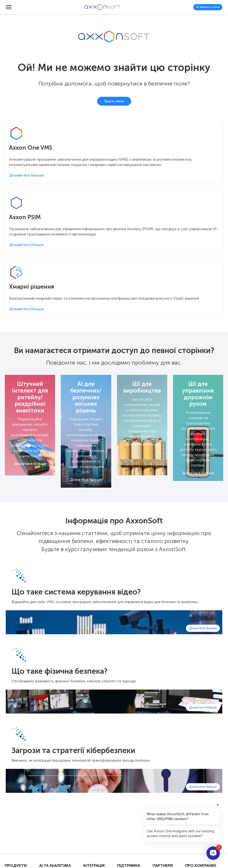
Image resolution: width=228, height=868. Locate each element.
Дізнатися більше (30, 464)
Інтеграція (94, 866)
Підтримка (129, 866)
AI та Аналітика (55, 866)
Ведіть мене (114, 101)
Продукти (16, 866)
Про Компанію (201, 866)
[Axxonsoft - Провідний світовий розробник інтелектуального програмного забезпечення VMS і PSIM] (102, 7)
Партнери (163, 866)
